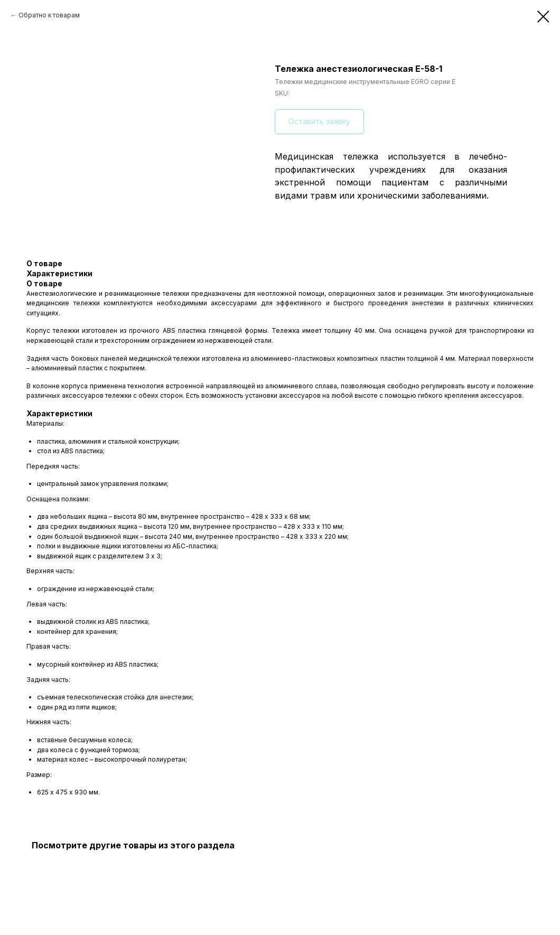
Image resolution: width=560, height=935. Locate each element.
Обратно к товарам (49, 15)
